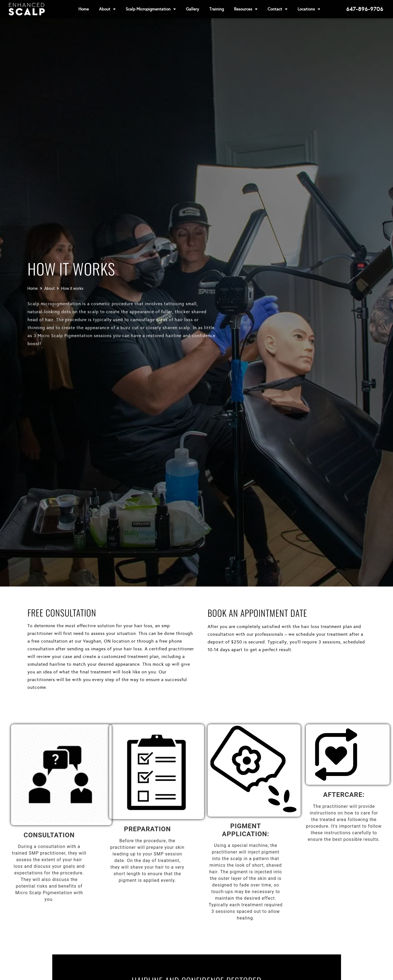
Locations (309, 9)
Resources (246, 9)
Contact (277, 9)
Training (217, 9)
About (107, 9)
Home (84, 9)
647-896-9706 (365, 9)
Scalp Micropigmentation (151, 9)
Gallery (193, 9)
